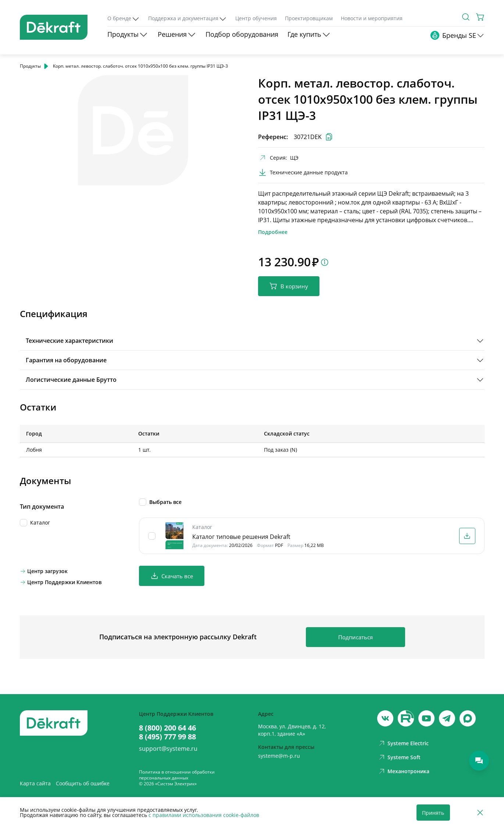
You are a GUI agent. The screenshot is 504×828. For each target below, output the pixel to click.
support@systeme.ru (168, 749)
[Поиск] (466, 17)
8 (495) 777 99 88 (167, 737)
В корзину (289, 286)
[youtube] (406, 718)
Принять (433, 813)
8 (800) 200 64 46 (167, 728)
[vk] (385, 718)
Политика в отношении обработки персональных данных (177, 775)
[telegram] (447, 718)
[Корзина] (480, 17)
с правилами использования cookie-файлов (204, 815)
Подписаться (355, 637)
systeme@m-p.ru (279, 756)
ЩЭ (294, 158)
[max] (468, 718)
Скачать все (172, 576)
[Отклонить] (480, 813)
